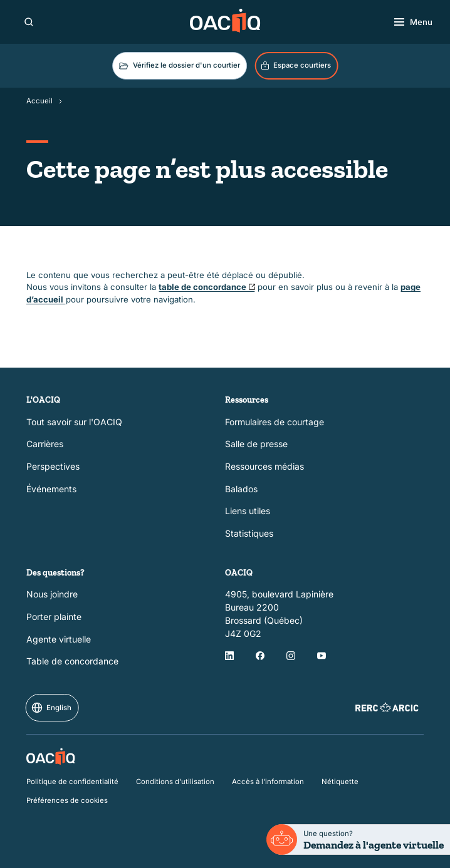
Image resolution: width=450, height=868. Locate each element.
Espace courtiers (296, 66)
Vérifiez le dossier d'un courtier (179, 66)
